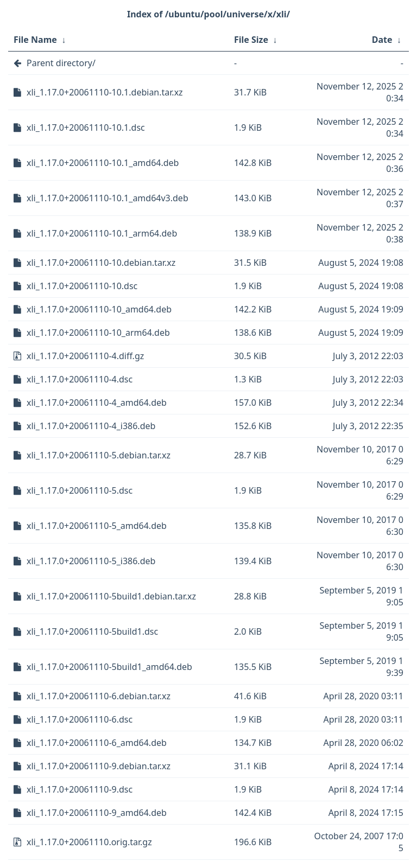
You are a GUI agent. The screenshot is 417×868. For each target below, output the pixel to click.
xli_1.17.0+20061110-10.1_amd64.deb (103, 163)
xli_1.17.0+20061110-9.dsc (80, 789)
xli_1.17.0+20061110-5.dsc (80, 490)
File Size (251, 40)
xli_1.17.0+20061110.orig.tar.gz (89, 842)
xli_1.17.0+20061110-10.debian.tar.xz (101, 263)
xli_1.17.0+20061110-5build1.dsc (92, 631)
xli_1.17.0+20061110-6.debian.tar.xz (99, 696)
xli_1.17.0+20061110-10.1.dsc (86, 127)
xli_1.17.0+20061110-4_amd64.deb (97, 403)
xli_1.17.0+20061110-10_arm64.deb (98, 333)
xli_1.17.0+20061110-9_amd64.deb (97, 813)
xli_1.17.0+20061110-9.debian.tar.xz (99, 766)
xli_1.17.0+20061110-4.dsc (80, 379)
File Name (35, 40)
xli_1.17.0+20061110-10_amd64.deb (99, 309)
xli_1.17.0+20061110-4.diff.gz (85, 356)
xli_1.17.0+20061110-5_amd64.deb (97, 526)
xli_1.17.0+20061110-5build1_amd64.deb (109, 667)
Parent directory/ (61, 63)
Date (382, 40)
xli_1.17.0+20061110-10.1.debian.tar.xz (105, 92)
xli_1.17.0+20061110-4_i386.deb (91, 426)
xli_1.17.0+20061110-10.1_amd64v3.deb (108, 198)
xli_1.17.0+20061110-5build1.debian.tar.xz (111, 596)
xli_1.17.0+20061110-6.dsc (80, 719)
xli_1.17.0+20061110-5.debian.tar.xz (99, 455)
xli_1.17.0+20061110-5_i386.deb (91, 561)
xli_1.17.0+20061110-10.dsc (82, 286)
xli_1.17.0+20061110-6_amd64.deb (97, 743)
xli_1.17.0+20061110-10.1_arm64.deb (102, 233)
